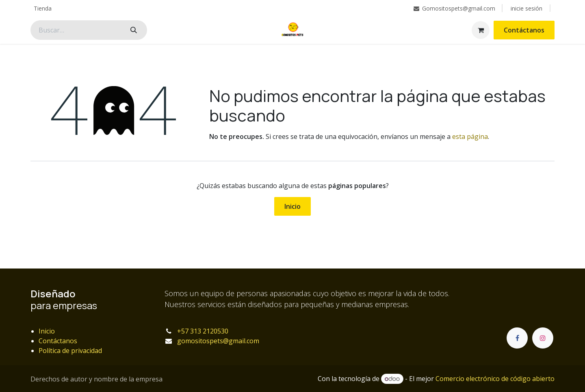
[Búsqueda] (134, 30)
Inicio (292, 206)
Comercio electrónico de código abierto (495, 379)
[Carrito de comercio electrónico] (481, 30)
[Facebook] (517, 338)
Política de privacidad (70, 351)
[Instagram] (543, 338)
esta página (470, 136)
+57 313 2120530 (203, 331)
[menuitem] (43, 8)
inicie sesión (526, 8)
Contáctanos (524, 30)
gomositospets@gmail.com (218, 341)
